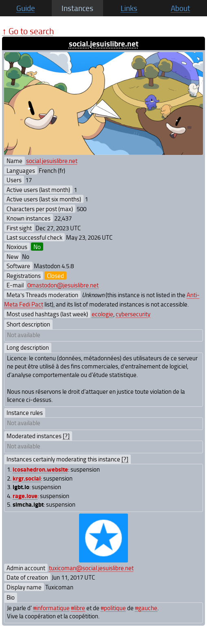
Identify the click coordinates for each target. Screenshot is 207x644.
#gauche (146, 608)
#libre (78, 608)
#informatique (51, 608)
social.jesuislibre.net (104, 43)
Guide (26, 8)
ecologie (102, 314)
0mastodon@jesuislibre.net (63, 285)
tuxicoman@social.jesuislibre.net (91, 568)
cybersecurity (133, 314)
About (181, 8)
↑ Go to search (28, 31)
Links (129, 8)
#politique (113, 608)
